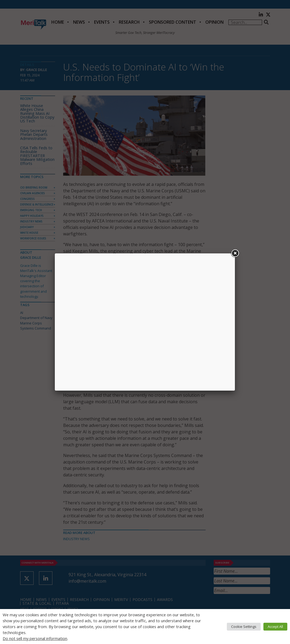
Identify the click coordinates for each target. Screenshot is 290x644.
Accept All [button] (275, 627)
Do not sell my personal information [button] (35, 638)
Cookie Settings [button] (244, 627)
